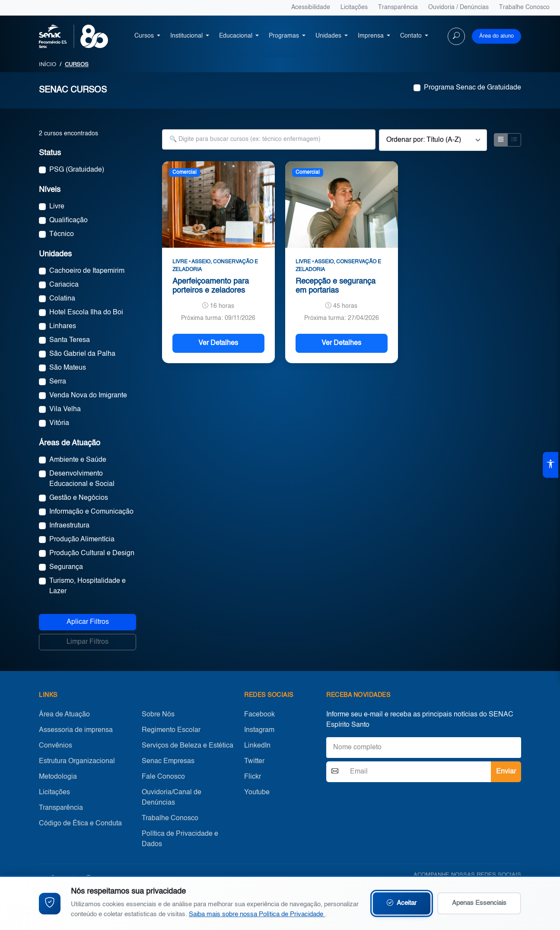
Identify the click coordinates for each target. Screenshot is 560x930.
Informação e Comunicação (91, 512)
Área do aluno (496, 36)
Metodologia (58, 777)
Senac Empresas (168, 761)
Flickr (253, 777)
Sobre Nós (158, 715)
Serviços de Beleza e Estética (188, 746)
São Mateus (68, 368)
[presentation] (392, 802)
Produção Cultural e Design (92, 553)
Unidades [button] (329, 36)
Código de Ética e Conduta (80, 824)
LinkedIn (257, 746)
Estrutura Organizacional (77, 761)
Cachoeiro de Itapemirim (87, 271)
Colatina (62, 299)
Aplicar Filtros (88, 622)
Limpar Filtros (87, 642)
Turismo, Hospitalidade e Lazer (87, 586)
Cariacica (64, 285)
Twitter (254, 761)
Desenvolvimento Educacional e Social (82, 479)
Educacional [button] (237, 36)
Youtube (257, 793)
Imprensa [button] (372, 36)
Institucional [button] (187, 36)
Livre (57, 207)
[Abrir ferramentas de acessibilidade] (550, 465)
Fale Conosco (163, 777)
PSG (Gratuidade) (77, 170)
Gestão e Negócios (79, 498)
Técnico (62, 234)
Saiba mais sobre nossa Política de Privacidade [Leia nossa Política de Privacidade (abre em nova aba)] (257, 914)
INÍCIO (48, 65)
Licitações (354, 8)
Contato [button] (412, 36)
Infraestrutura (69, 526)
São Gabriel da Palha (82, 354)
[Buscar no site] (456, 36)
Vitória (59, 423)
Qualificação (68, 221)
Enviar (506, 772)
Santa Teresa (70, 340)
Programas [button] (285, 36)
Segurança (66, 567)
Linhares (63, 326)
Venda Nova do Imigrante (88, 396)
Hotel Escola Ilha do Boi (86, 313)
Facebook (259, 715)
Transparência (398, 8)
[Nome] (424, 748)
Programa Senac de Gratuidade (472, 88)
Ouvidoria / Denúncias (458, 8)
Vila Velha (65, 409)
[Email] (417, 772)
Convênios (56, 746)
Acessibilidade (311, 8)
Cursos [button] (145, 36)
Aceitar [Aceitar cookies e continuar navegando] (402, 903)
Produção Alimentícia (82, 540)
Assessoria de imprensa (76, 730)
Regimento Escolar (171, 730)
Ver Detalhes (218, 343)
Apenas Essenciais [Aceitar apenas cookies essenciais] (479, 903)
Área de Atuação (64, 715)
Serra (58, 382)
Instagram (259, 730)
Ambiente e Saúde (78, 460)
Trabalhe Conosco (524, 8)
